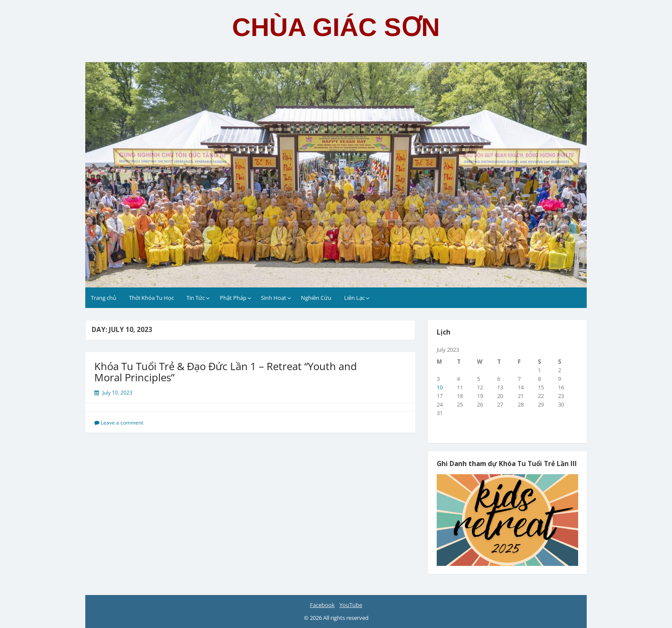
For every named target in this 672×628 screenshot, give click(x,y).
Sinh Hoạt (274, 298)
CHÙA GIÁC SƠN (336, 27)
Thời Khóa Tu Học (151, 298)
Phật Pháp (233, 298)
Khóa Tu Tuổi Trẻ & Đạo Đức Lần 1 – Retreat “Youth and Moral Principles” (226, 372)
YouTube (351, 605)
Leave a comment (122, 423)
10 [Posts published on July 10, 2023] (440, 387)
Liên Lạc (354, 298)
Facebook (322, 605)
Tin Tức (196, 298)
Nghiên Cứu (316, 298)
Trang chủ (103, 298)
